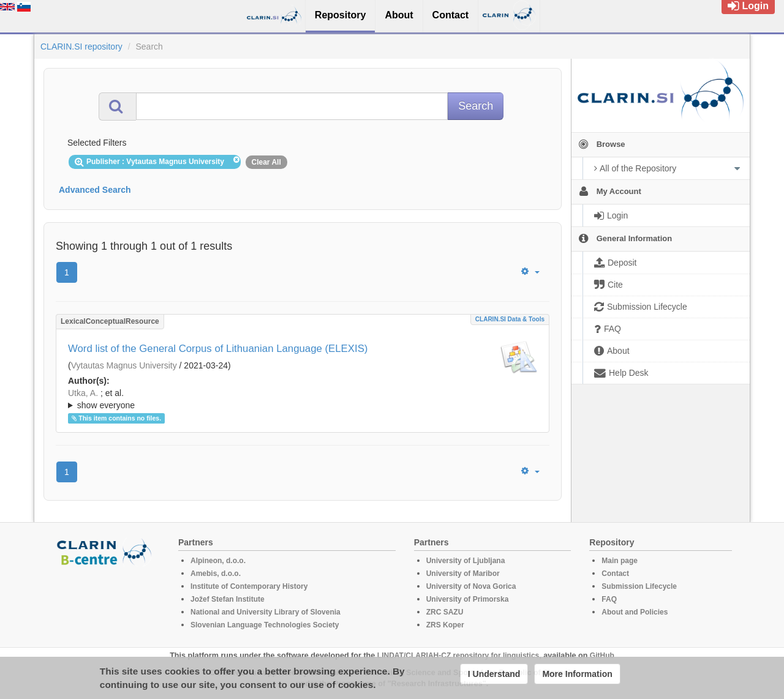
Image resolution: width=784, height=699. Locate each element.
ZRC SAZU (445, 612)
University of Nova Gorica (471, 586)
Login (748, 6)
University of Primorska (468, 599)
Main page (620, 561)
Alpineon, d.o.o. (218, 561)
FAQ (609, 599)
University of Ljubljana (466, 561)
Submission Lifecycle (639, 586)
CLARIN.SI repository (81, 47)
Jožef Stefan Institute (228, 599)
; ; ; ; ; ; (303, 399)
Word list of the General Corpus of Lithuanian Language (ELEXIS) (218, 349)
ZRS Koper (445, 625)
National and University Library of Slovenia (266, 612)
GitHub (602, 656)
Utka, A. (83, 393)
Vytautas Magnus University (124, 365)
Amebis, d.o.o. (216, 574)
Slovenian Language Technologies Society (265, 625)
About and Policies (635, 612)
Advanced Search (95, 190)
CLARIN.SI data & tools (510, 319)
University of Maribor (463, 574)
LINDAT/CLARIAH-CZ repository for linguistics (458, 656)
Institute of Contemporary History (249, 586)
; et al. (303, 400)
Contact (615, 574)
